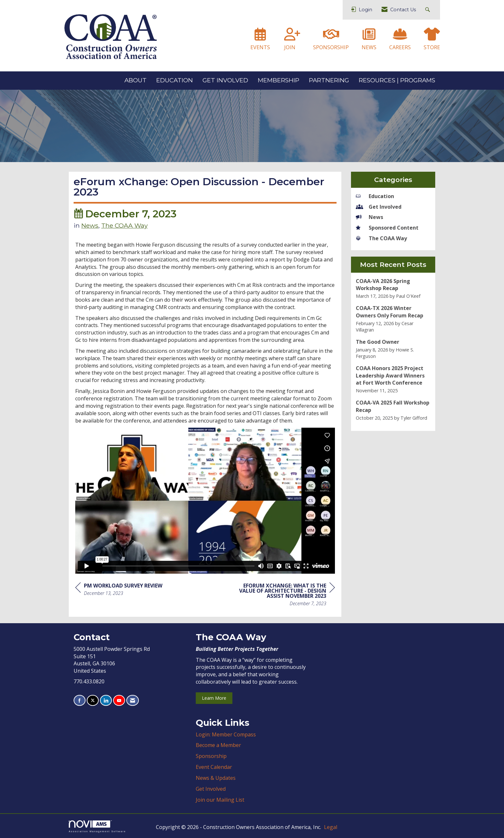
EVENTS (260, 47)
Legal (331, 827)
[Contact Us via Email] (133, 701)
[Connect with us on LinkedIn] (106, 701)
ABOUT (135, 80)
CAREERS (400, 47)
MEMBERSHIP (279, 80)
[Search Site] (428, 10)
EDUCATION (175, 80)
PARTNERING (329, 80)
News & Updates (216, 778)
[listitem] (393, 289)
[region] (287, 595)
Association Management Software (97, 826)
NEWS (369, 47)
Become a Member (218, 745)
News (90, 225)
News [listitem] (369, 217)
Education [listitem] (375, 196)
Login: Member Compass (226, 734)
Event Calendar (214, 767)
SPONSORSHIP (331, 47)
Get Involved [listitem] (379, 207)
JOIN (290, 47)
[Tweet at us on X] (93, 701)
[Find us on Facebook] (80, 701)
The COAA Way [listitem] (381, 238)
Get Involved (211, 789)
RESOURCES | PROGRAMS (397, 80)
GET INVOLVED (225, 80)
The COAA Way (124, 225)
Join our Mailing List (220, 800)
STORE (432, 47)
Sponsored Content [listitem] (387, 228)
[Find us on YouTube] (119, 701)
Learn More (214, 698)
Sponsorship (211, 756)
